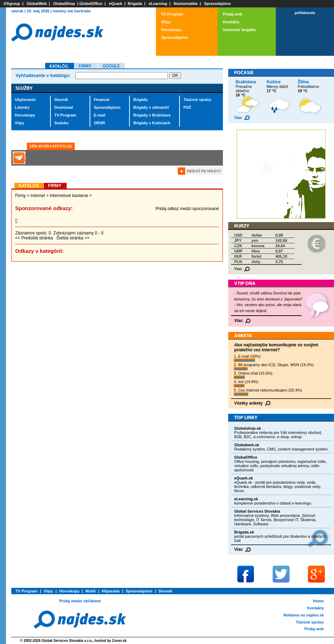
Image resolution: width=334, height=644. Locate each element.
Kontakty (231, 22)
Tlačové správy (198, 100)
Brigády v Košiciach (152, 123)
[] (16, 221)
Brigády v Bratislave (152, 115)
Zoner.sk (119, 641)
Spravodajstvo (218, 4)
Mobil (90, 591)
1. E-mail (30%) (247, 358)
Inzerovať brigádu (239, 30)
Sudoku (61, 123)
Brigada (135, 4)
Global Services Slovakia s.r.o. (67, 641)
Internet (38, 196)
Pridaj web (233, 14)
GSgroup (12, 4)
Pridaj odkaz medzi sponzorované (187, 209)
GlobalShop (64, 4)
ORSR (99, 123)
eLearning (158, 4)
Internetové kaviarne (69, 196)
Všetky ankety (252, 403)
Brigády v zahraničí (151, 107)
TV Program (172, 14)
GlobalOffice (91, 4)
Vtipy (166, 22)
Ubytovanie (25, 100)
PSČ (187, 107)
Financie (102, 100)
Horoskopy (171, 30)
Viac (242, 118)
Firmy (20, 196)
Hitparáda (111, 591)
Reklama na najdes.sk (304, 615)
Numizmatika (186, 4)
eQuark (116, 4)
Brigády (141, 100)
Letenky (22, 107)
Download (64, 107)
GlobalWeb (37, 4)
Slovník (61, 100)
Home (318, 601)
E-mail (100, 115)
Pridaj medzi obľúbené (80, 601)
